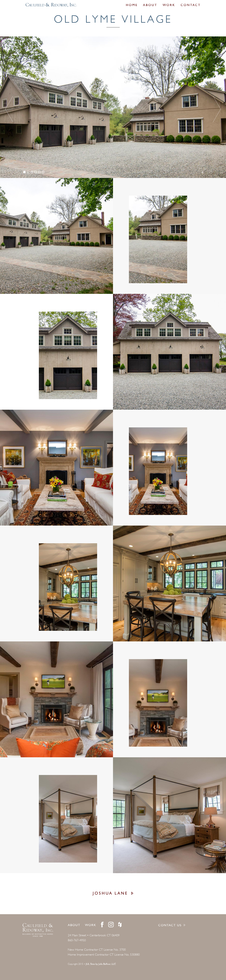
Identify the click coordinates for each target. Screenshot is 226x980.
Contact (191, 5)
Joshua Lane (110, 894)
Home (132, 5)
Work (169, 5)
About (150, 5)
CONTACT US (170, 926)
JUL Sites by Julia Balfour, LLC (101, 964)
